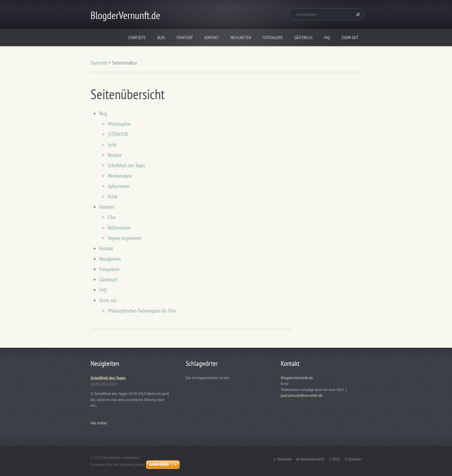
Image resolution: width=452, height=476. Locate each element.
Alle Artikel (99, 423)
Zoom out (350, 38)
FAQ (327, 38)
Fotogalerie (273, 38)
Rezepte (115, 155)
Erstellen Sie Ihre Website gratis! (118, 465)
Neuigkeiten (241, 38)
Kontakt (212, 38)
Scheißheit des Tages (126, 165)
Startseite (137, 38)
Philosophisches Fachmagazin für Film (142, 311)
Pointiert (185, 38)
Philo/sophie (119, 124)
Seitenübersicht (312, 459)
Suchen (357, 14)
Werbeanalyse (120, 176)
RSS (337, 459)
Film (112, 217)
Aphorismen (119, 186)
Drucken (355, 459)
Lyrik (112, 145)
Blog (161, 38)
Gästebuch (303, 38)
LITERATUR (118, 134)
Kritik (113, 196)
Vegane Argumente (125, 238)
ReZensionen (119, 228)
